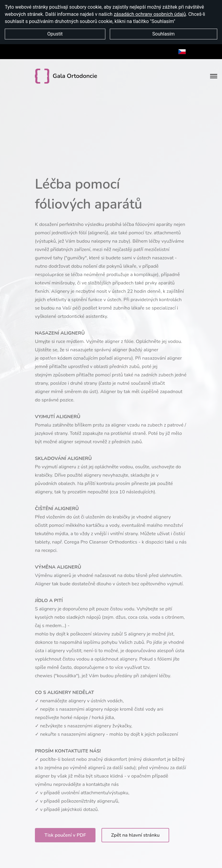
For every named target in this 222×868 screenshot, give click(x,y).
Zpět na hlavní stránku (135, 835)
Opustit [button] (55, 34)
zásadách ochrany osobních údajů (150, 14)
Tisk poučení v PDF (65, 835)
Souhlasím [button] (163, 34)
